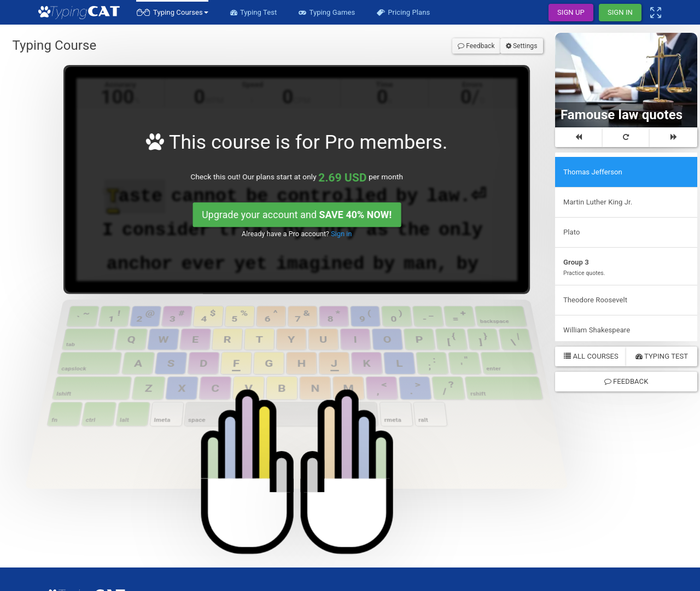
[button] (172, 12)
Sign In (620, 12)
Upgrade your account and (296, 160)
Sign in (324, 172)
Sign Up (571, 12)
